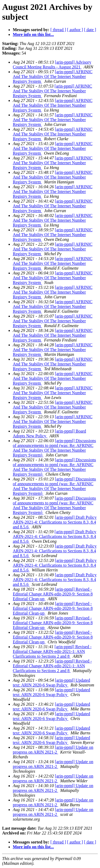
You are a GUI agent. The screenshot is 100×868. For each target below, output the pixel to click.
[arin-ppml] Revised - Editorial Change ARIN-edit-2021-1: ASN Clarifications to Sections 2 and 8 (52, 651)
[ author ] (75, 30)
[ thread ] (58, 30)
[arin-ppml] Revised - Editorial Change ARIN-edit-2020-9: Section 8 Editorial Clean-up (53, 594)
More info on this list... (33, 34)
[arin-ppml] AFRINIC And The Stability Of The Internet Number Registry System (53, 77)
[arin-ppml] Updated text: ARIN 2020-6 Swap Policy (51, 683)
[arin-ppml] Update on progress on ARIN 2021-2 (53, 750)
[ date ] (90, 30)
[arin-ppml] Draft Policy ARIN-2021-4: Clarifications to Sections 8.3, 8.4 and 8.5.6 (55, 522)
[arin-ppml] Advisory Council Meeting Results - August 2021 (52, 65)
